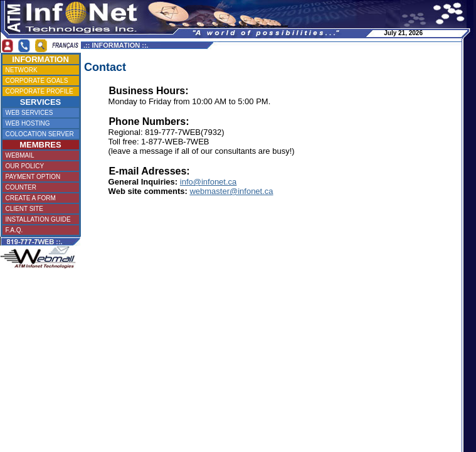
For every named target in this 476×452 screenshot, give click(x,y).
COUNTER (40, 187)
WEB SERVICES (40, 113)
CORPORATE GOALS (40, 81)
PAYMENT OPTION (38, 177)
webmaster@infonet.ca (231, 191)
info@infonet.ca (209, 182)
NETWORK (39, 70)
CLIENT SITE (39, 209)
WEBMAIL (39, 155)
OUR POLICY (40, 166)
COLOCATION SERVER (40, 134)
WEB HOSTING (39, 123)
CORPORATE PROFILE (40, 91)
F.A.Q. (39, 230)
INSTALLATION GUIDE (39, 219)
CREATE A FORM (39, 198)
